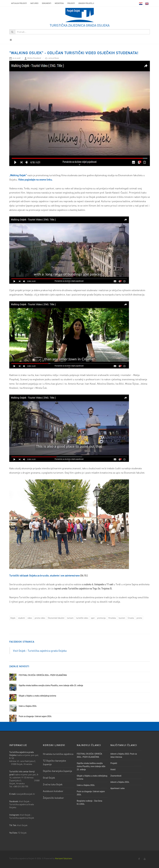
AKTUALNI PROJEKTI (19, 3)
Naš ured (34, 3)
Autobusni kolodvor (53, 791)
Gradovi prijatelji (86, 3)
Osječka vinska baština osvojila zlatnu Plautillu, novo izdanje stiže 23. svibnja (51, 685)
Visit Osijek (23, 825)
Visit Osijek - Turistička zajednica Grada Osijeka (22, 804)
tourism (122, 618)
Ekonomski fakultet (56, 618)
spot (93, 618)
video (30, 618)
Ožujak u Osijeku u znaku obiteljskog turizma (37, 696)
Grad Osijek (49, 778)
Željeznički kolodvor (53, 798)
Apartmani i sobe (117, 788)
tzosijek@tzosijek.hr (26, 794)
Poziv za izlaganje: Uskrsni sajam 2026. (35, 716)
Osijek (13, 618)
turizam (70, 618)
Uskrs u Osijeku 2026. (28, 706)
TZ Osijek (22, 833)
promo (139, 618)
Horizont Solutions (64, 858)
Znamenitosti (116, 776)
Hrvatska (112, 618)
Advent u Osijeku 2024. (120, 782)
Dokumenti (47, 3)
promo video (40, 618)
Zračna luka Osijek (53, 784)
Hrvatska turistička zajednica (58, 754)
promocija (101, 618)
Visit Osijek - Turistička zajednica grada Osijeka (40, 651)
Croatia (131, 618)
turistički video (82, 618)
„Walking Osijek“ (18, 175)
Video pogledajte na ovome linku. (35, 180)
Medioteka (59, 3)
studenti (21, 618)
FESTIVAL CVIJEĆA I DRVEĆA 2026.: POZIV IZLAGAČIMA (43, 675)
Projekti (71, 3)
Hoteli (113, 769)
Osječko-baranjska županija (57, 771)
